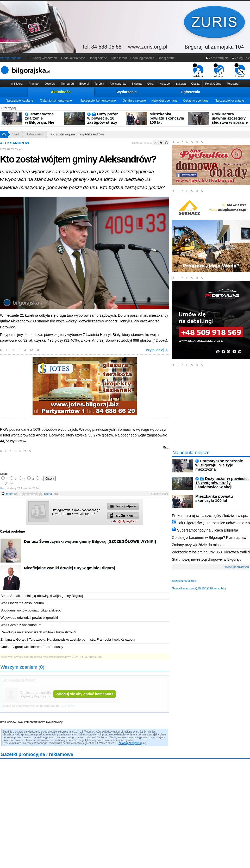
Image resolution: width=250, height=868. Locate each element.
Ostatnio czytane (134, 101)
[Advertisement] (61, 462)
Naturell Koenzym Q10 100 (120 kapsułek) (199, 588)
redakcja (198, 71)
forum (12, 494)
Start (15, 134)
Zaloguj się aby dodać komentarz (85, 694)
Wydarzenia (127, 92)
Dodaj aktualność (73, 58)
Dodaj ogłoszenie (142, 58)
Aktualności (61, 92)
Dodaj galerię (98, 58)
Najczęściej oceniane (229, 101)
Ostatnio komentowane (56, 101)
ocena (52, 494)
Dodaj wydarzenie (45, 58)
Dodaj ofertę (166, 58)
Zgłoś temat (119, 58)
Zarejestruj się (217, 58)
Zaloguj (123, 743)
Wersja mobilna (11, 58)
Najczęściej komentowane (98, 101)
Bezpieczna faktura (184, 581)
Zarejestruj (135, 743)
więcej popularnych (237, 567)
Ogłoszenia (190, 92)
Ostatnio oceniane (196, 101)
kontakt (240, 71)
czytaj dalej (157, 350)
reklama (219, 71)
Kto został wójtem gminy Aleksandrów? (77, 134)
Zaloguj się (241, 58)
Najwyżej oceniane (164, 101)
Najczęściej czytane (19, 101)
